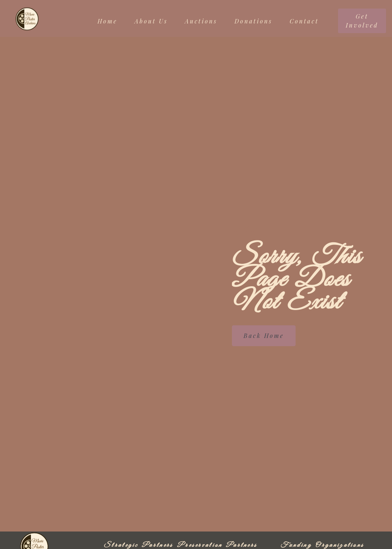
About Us (151, 21)
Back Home (264, 335)
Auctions (201, 21)
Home (107, 21)
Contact (304, 21)
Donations (254, 21)
